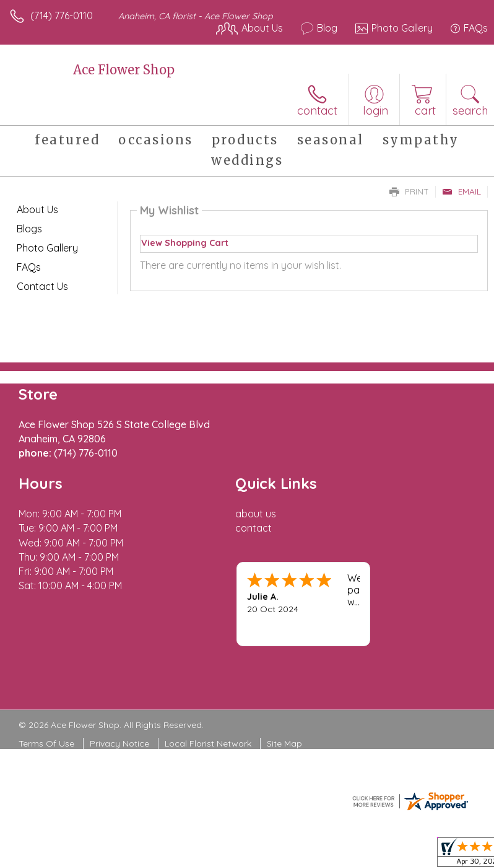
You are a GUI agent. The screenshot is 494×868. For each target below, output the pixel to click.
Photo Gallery (47, 248)
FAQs (29, 267)
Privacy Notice (119, 743)
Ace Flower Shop (124, 70)
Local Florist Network (208, 743)
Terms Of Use (46, 743)
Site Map (284, 743)
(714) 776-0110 (62, 15)
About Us (37, 209)
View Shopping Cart (185, 243)
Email (461, 191)
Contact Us (42, 286)
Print (409, 191)
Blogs (29, 229)
